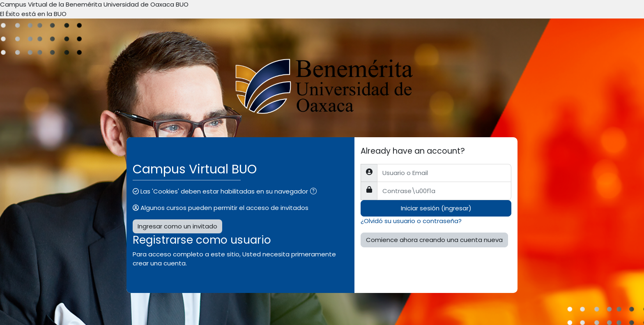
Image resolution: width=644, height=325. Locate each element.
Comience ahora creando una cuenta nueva (434, 240)
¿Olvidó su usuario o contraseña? (411, 221)
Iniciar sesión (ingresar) (436, 208)
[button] (315, 192)
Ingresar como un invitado (177, 226)
